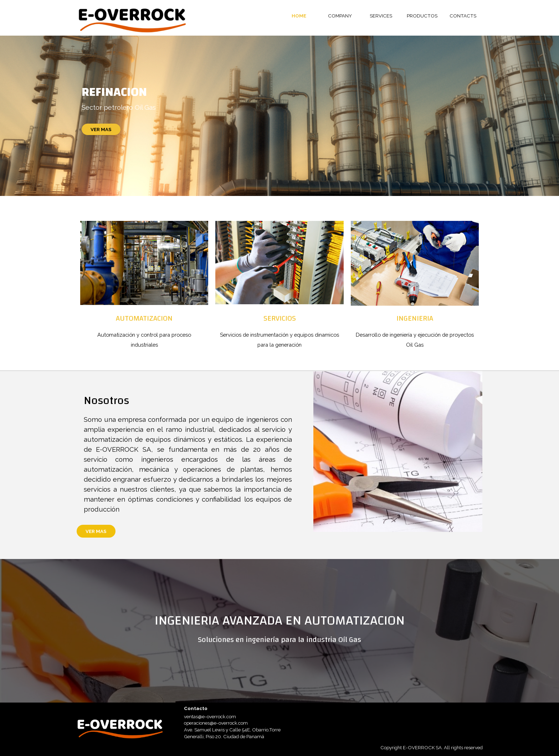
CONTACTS (463, 16)
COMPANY (340, 16)
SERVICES (381, 16)
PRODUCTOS (422, 16)
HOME (299, 16)
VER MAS (101, 129)
